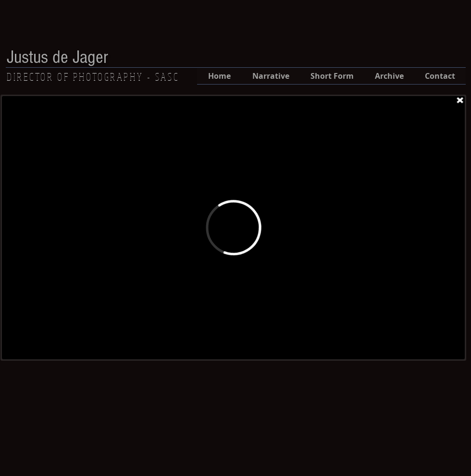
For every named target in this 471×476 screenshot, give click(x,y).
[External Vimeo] (233, 228)
